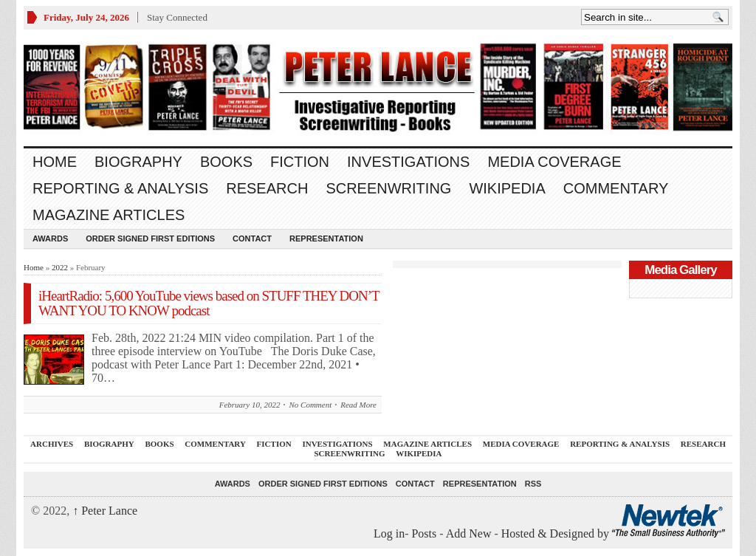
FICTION (300, 162)
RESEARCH (267, 188)
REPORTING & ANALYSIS (120, 188)
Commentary (616, 188)
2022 (60, 267)
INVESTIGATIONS (408, 162)
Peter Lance (105, 511)
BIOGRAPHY (138, 162)
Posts (424, 533)
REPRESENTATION (326, 238)
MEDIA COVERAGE (554, 162)
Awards (50, 238)
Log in (389, 533)
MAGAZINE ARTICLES (109, 215)
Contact (252, 238)
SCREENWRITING (388, 188)
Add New (469, 533)
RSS (533, 484)
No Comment (310, 405)
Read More (358, 405)
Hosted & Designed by (557, 533)
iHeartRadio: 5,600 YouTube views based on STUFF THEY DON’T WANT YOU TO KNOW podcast (209, 303)
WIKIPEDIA (507, 188)
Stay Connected (177, 17)
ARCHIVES (52, 444)
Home (55, 162)
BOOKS (226, 162)
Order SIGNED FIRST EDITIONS (150, 238)
